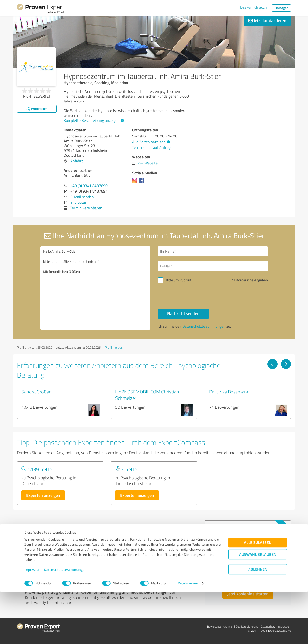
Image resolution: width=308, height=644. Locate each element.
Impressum (33, 621)
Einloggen (281, 8)
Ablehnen (258, 621)
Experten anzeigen (43, 495)
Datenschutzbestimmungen (65, 621)
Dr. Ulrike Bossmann (229, 392)
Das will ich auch (253, 7)
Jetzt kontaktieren (267, 20)
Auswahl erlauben (258, 606)
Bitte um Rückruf (179, 280)
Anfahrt (77, 161)
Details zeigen (188, 635)
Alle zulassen (258, 594)
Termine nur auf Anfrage (152, 147)
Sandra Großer (36, 392)
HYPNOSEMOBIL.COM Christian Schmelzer (147, 395)
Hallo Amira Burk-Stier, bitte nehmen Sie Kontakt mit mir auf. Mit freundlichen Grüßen (96, 288)
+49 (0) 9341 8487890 (89, 186)
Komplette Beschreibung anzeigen (93, 120)
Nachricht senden (183, 313)
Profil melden (114, 347)
